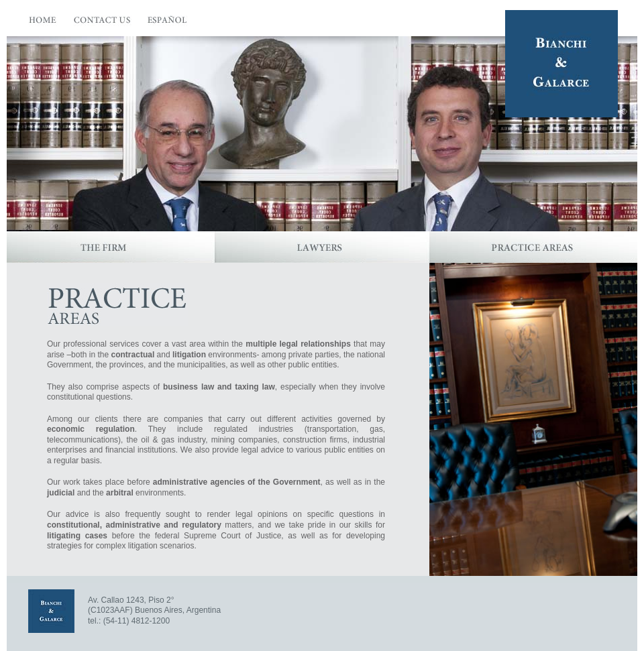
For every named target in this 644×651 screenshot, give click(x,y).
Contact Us (103, 23)
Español (168, 23)
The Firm (111, 247)
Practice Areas (533, 247)
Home (43, 23)
